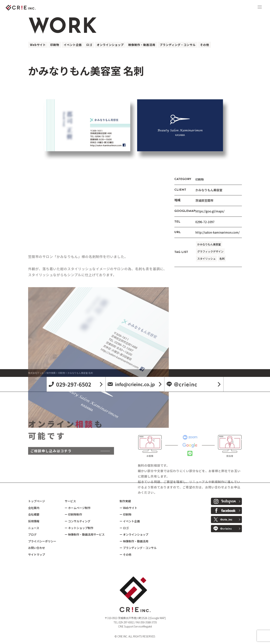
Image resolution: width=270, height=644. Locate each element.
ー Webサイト (128, 508)
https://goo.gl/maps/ (210, 211)
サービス (70, 501)
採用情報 (34, 521)
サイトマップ (37, 554)
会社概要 (34, 514)
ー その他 (126, 554)
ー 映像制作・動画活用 (134, 541)
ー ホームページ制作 (78, 508)
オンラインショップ (110, 45)
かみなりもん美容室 (209, 244)
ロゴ (89, 45)
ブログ (32, 534)
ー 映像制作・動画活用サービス (85, 534)
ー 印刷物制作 (73, 514)
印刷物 (55, 45)
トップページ (37, 501)
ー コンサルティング (78, 521)
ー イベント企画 (130, 521)
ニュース (34, 528)
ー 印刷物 (126, 514)
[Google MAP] (158, 618)
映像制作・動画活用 (142, 45)
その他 (205, 45)
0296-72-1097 (205, 222)
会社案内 (34, 508)
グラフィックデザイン (210, 251)
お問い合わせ (37, 548)
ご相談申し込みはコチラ (51, 476)
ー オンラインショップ (134, 534)
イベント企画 (73, 45)
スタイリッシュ (206, 259)
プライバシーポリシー (42, 541)
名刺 (222, 259)
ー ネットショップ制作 (79, 528)
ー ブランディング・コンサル (138, 548)
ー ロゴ (124, 528)
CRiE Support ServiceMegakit (135, 626)
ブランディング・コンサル (178, 45)
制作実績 (125, 501)
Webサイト (38, 45)
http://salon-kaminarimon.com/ (217, 232)
